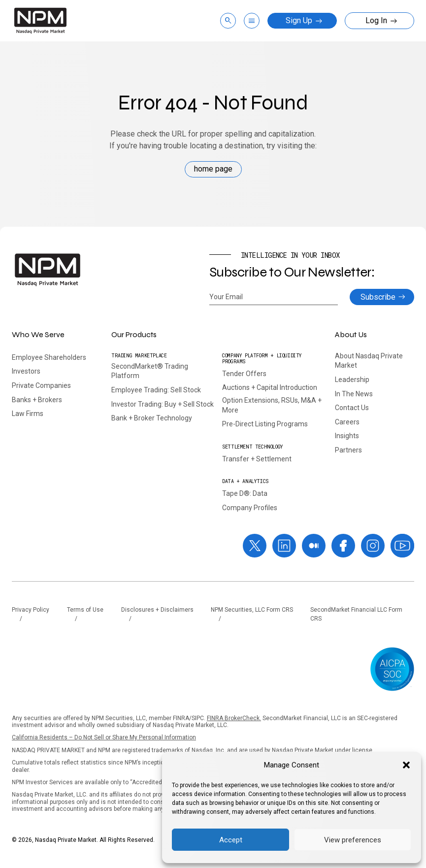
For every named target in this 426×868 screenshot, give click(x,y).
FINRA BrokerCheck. (234, 718)
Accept (231, 840)
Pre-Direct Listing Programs (265, 424)
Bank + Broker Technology (152, 418)
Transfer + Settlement (257, 459)
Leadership (352, 380)
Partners (348, 450)
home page (213, 169)
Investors (26, 371)
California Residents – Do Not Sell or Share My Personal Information (104, 737)
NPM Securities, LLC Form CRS (252, 610)
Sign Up (304, 21)
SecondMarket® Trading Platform (150, 371)
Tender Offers (244, 374)
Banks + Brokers (37, 400)
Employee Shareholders (49, 357)
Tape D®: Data (245, 493)
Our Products (134, 334)
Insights (347, 436)
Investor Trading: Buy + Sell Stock (163, 404)
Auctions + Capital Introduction (270, 387)
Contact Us (352, 408)
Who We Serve (38, 334)
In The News (354, 394)
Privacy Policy (31, 610)
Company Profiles (250, 508)
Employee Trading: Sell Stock (156, 390)
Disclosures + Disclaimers (157, 610)
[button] (406, 765)
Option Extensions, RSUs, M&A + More (272, 405)
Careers (347, 422)
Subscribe (378, 297)
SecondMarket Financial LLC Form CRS (356, 614)
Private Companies (41, 385)
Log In (381, 21)
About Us (351, 334)
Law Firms (28, 414)
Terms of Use (85, 610)
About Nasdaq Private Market (369, 361)
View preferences (353, 840)
